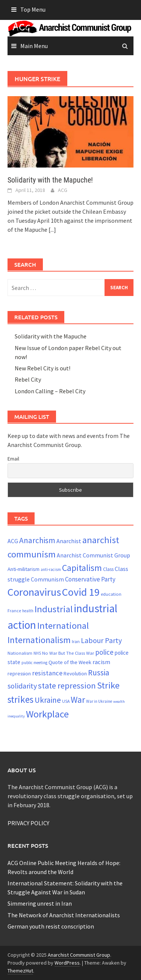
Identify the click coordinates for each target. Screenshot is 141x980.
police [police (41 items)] (104, 652)
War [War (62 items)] (78, 700)
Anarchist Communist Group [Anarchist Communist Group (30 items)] (93, 555)
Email (13, 459)
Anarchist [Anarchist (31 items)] (69, 541)
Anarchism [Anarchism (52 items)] (37, 540)
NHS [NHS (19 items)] (37, 653)
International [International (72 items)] (63, 626)
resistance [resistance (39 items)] (47, 673)
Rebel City (28, 379)
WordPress (67, 963)
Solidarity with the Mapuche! (50, 180)
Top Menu (33, 9)
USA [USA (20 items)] (66, 701)
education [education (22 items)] (111, 594)
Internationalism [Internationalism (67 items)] (39, 640)
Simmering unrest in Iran (40, 903)
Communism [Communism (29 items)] (47, 579)
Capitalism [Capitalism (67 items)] (82, 568)
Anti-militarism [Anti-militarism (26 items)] (23, 569)
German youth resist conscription (51, 926)
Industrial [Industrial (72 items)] (54, 609)
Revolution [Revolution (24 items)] (75, 674)
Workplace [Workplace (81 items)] (47, 714)
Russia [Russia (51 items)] (99, 673)
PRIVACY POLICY (28, 823)
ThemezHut (20, 971)
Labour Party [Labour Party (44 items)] (101, 640)
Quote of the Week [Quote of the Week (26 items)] (70, 662)
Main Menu (34, 46)
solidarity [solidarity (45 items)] (22, 686)
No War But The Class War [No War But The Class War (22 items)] (68, 653)
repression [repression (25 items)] (19, 673)
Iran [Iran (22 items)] (76, 641)
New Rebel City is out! (42, 368)
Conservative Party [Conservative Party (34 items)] (90, 579)
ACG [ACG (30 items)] (13, 541)
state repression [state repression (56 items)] (67, 686)
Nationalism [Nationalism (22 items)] (20, 653)
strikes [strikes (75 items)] (20, 699)
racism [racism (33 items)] (101, 662)
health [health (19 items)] (28, 611)
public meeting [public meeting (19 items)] (34, 663)
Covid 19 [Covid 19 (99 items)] (81, 592)
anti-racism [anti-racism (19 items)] (51, 569)
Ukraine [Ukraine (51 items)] (48, 700)
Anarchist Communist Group (79, 955)
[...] (52, 230)
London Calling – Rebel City (50, 391)
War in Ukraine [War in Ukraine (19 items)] (99, 701)
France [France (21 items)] (14, 611)
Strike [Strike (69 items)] (108, 685)
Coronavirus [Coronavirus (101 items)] (34, 592)
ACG (63, 190)
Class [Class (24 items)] (108, 569)
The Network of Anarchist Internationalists (64, 915)
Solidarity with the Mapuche (51, 336)
